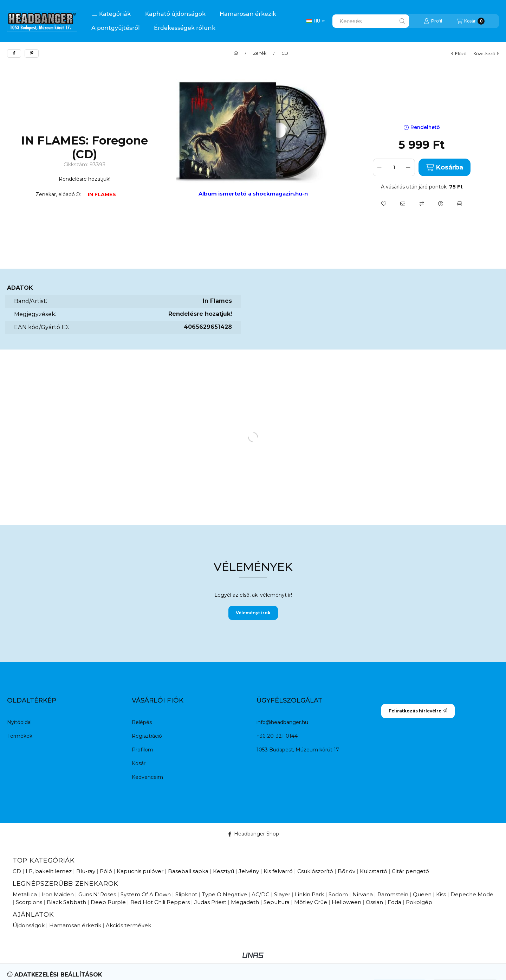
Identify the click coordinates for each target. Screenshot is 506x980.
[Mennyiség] (394, 167)
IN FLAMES (102, 195)
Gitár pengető (410, 871)
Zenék (260, 53)
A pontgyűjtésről (116, 28)
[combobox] (371, 21)
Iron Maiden (58, 894)
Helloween (346, 902)
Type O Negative (224, 894)
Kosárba (445, 168)
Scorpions (29, 902)
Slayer (282, 894)
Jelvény (249, 871)
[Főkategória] (236, 53)
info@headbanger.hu (282, 722)
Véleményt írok (253, 613)
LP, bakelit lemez (49, 871)
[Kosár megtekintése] (471, 21)
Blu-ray (86, 871)
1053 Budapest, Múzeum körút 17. (298, 750)
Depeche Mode (472, 894)
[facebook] (14, 53)
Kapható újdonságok (175, 14)
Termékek (20, 736)
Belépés (142, 722)
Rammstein (393, 894)
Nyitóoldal (19, 722)
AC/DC (261, 894)
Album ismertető (223, 194)
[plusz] (408, 167)
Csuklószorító (315, 871)
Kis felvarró (278, 871)
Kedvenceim (147, 777)
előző (459, 54)
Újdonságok (29, 925)
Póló (106, 871)
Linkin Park (309, 894)
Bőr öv (346, 871)
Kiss (441, 894)
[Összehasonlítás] (422, 204)
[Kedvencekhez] (384, 204)
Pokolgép (419, 902)
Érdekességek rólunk (185, 28)
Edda (394, 902)
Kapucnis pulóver (140, 871)
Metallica (25, 894)
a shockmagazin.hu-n (278, 194)
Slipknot (186, 894)
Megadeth (245, 902)
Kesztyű (223, 871)
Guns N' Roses (97, 894)
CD (285, 53)
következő (486, 54)
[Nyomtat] (460, 204)
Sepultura (277, 902)
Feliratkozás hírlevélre (418, 711)
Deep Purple (108, 902)
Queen (422, 894)
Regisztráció (147, 736)
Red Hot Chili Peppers (160, 902)
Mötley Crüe (311, 902)
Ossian (374, 902)
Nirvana (363, 894)
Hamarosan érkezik (248, 14)
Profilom (142, 750)
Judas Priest (210, 902)
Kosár (139, 763)
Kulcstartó (374, 871)
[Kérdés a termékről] (441, 204)
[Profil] (433, 21)
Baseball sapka (188, 871)
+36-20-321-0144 (277, 736)
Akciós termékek (128, 925)
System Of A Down (146, 894)
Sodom (338, 894)
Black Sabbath (66, 902)
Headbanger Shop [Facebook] (253, 834)
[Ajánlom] (403, 204)
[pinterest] (32, 53)
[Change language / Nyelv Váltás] (316, 21)
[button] (111, 14)
